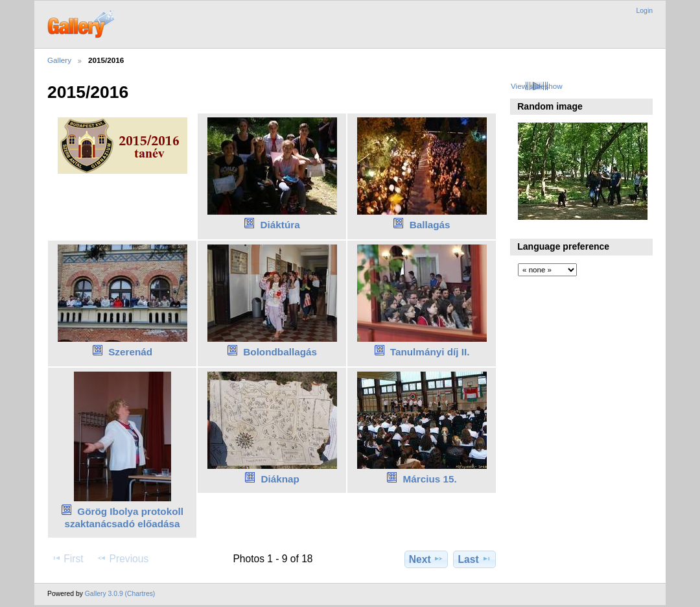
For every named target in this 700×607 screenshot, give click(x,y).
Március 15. (430, 479)
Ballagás (430, 225)
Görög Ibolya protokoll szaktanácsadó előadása (124, 518)
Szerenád (130, 352)
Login (645, 11)
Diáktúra (280, 225)
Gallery (59, 60)
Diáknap (280, 479)
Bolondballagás (280, 352)
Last (475, 559)
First (67, 558)
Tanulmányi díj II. (430, 352)
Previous (122, 558)
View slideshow (537, 86)
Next (426, 559)
